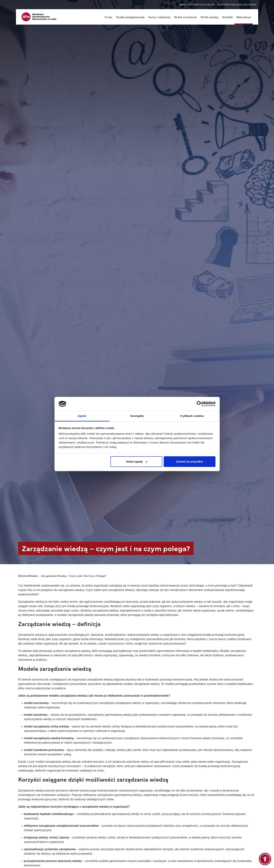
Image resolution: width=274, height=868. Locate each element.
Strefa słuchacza (185, 17)
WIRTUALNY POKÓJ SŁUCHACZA (196, 4)
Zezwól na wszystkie (190, 462)
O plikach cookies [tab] (192, 416)
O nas (108, 17)
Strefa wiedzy (209, 17)
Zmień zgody (137, 462)
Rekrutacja (244, 17)
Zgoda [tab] (82, 416)
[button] (265, 859)
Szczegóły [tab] (137, 416)
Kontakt (227, 17)
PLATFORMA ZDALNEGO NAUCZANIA (237, 4)
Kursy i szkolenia (159, 17)
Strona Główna (28, 576)
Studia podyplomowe (130, 17)
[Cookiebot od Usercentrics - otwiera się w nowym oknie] (199, 404)
